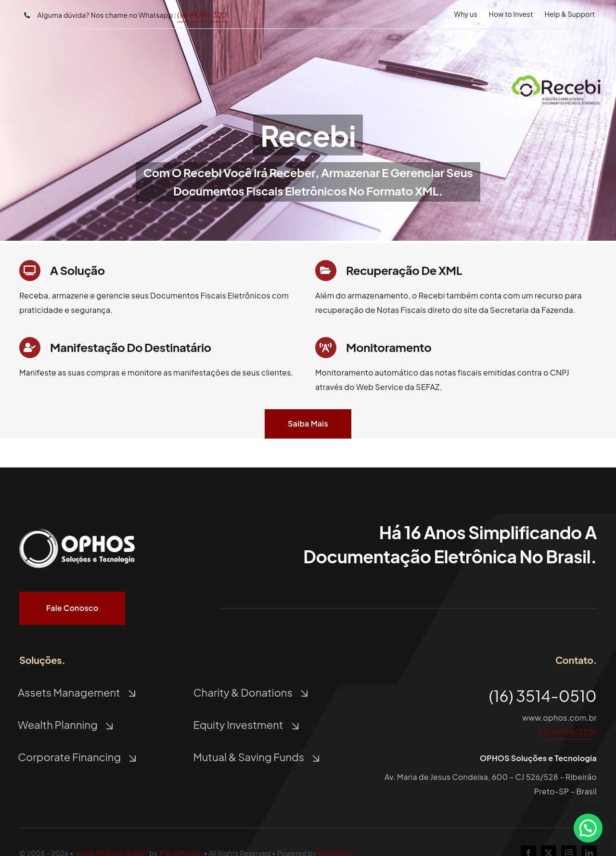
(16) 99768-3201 (204, 15)
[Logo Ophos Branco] (77, 529)
